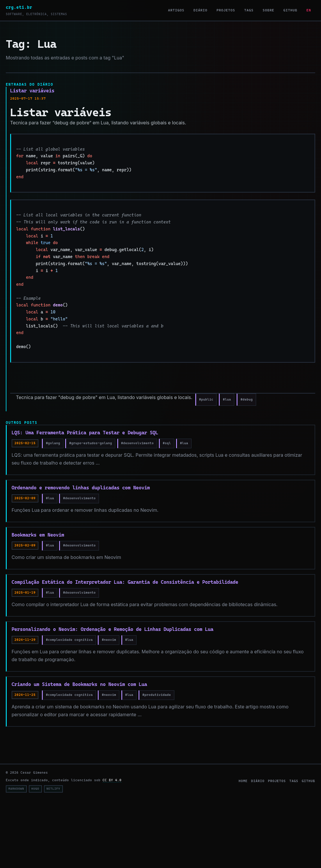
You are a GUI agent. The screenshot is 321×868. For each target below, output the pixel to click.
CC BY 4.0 (112, 780)
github (308, 781)
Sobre (269, 10)
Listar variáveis (32, 91)
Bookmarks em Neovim (38, 535)
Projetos (226, 10)
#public (206, 399)
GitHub (290, 10)
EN (309, 10)
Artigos (176, 10)
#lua (227, 399)
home (243, 781)
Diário (201, 10)
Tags (249, 10)
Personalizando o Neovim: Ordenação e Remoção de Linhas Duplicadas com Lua (112, 629)
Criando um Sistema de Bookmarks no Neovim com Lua (79, 684)
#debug (247, 399)
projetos (277, 781)
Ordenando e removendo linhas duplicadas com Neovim (81, 488)
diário (258, 781)
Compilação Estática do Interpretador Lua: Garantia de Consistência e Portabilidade (125, 582)
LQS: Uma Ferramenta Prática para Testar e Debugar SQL (85, 433)
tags (294, 781)
